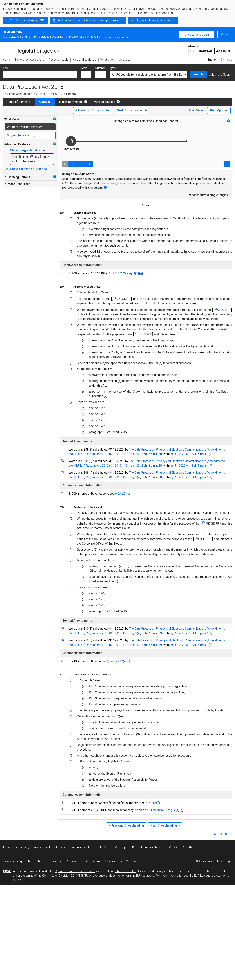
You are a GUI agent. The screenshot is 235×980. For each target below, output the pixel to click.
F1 (114, 298)
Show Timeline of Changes (29, 169)
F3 (137, 333)
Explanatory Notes (71, 102)
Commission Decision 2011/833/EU (65, 876)
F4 (204, 523)
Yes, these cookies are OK (27, 20)
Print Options (219, 110)
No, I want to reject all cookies (155, 20)
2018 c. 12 (43, 94)
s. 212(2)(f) (153, 803)
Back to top (224, 834)
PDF (133, 847)
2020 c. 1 (185, 454)
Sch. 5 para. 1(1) (202, 454)
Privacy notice (113, 861)
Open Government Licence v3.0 (75, 871)
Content (45, 102)
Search (198, 74)
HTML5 (105, 847)
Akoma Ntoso (154, 847)
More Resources (104, 102)
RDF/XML (188, 847)
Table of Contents (19, 102)
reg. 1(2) (135, 454)
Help (30, 861)
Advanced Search (221, 75)
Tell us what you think (196, 35)
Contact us (93, 861)
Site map (57, 861)
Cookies (131, 861)
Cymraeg (226, 60)
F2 (215, 309)
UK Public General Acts (18, 94)
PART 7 (58, 94)
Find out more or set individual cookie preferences (90, 20)
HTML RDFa (173, 847)
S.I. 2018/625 (117, 273)
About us (42, 861)
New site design (13, 861)
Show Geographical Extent (28, 150)
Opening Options (17, 177)
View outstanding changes (208, 195)
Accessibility (75, 861)
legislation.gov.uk (31, 49)
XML (140, 847)
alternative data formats (69, 847)
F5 (196, 538)
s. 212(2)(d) (123, 494)
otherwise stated (125, 871)
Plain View (196, 110)
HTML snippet (120, 847)
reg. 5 (173, 454)
